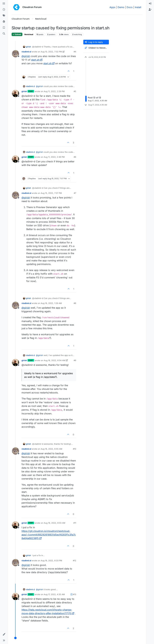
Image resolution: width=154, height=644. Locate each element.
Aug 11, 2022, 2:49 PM (54, 157)
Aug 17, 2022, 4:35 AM (54, 594)
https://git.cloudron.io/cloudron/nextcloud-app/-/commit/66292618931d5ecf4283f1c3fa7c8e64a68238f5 (49, 535)
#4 (75, 52)
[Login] (150, 4)
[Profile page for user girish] (15, 93)
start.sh (37, 60)
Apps (112, 7)
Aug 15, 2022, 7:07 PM (51, 193)
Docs (130, 7)
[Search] (4, 34)
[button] (4, 634)
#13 (75, 594)
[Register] (150, 10)
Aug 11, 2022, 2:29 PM (54, 91)
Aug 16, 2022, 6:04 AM (55, 360)
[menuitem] (150, 4)
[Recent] (4, 10)
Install (138, 7)
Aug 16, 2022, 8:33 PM (51, 560)
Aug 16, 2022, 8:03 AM (55, 523)
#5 (75, 91)
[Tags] (4, 16)
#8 (75, 303)
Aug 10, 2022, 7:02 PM (51, 52)
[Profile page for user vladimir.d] (15, 54)
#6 (75, 157)
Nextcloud (29, 34)
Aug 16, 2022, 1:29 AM (51, 303)
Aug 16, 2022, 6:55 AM (52, 449)
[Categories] (4, 4)
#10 (75, 449)
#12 (75, 560)
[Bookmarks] (4, 28)
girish (28, 47)
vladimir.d (26, 52)
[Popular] (4, 22)
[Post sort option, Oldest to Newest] (96, 48)
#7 (75, 193)
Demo (121, 7)
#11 (75, 523)
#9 (75, 360)
